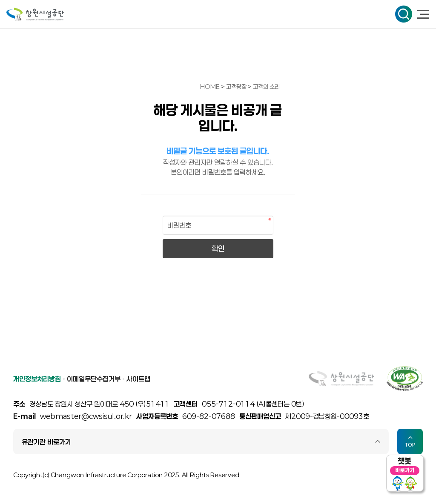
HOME (210, 87)
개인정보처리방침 (37, 379)
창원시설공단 (35, 14)
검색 (404, 14)
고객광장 (237, 87)
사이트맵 (138, 379)
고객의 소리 (266, 87)
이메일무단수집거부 (94, 379)
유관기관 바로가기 (46, 442)
